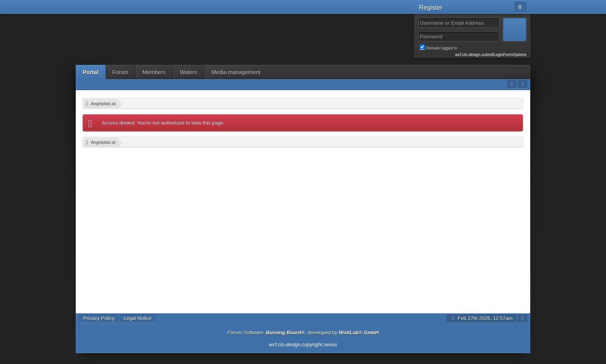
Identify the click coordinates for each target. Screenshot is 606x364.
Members (154, 72)
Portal (91, 72)
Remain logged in (473, 48)
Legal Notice (138, 318)
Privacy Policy (99, 318)
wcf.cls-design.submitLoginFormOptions (491, 55)
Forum (120, 72)
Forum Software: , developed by (303, 333)
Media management (236, 72)
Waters (188, 72)
